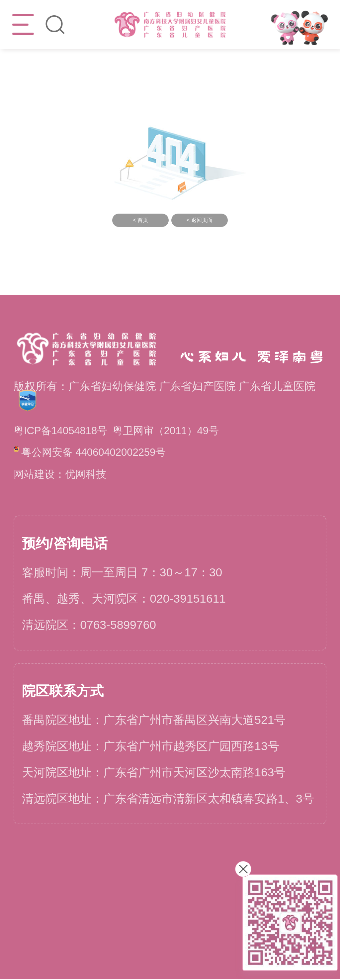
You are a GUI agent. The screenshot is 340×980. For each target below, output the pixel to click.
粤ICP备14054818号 (63, 431)
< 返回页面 (200, 220)
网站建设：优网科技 (63, 475)
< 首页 (140, 220)
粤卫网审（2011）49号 (175, 431)
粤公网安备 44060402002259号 (94, 452)
